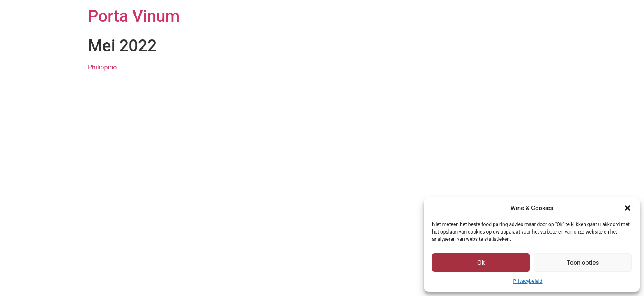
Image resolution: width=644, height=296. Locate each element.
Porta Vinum (134, 16)
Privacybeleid (528, 281)
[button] (628, 208)
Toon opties (583, 263)
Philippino (102, 67)
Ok (481, 263)
